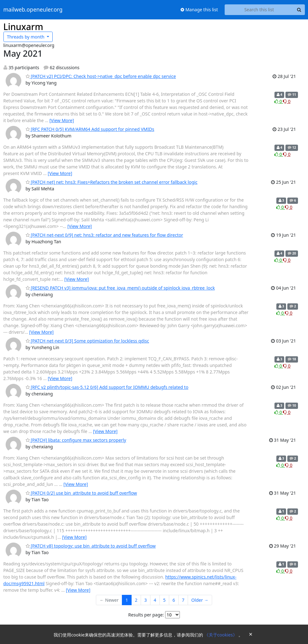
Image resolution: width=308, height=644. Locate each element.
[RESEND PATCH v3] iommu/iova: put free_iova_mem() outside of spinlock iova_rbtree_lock (120, 288)
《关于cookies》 (221, 635)
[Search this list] (259, 10)
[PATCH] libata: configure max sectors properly (76, 440)
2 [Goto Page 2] (136, 600)
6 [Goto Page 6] (174, 600)
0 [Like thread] (279, 101)
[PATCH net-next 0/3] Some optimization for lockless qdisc (87, 341)
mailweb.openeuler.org (33, 10)
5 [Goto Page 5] (164, 600)
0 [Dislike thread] (287, 101)
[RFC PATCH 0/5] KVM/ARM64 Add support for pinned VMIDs (90, 129)
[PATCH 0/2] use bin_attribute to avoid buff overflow (81, 493)
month (26, 37)
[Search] (299, 10)
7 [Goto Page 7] (183, 600)
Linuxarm (23, 27)
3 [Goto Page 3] (146, 600)
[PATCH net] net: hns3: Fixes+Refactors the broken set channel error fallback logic (112, 182)
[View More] (62, 120)
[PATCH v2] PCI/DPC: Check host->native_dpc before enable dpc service (101, 76)
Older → (200, 600)
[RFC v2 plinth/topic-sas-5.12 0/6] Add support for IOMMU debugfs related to (107, 387)
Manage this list (199, 10)
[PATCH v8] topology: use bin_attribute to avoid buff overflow (91, 546)
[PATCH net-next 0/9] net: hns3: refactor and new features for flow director (104, 235)
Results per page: (146, 615)
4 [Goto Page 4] (155, 600)
